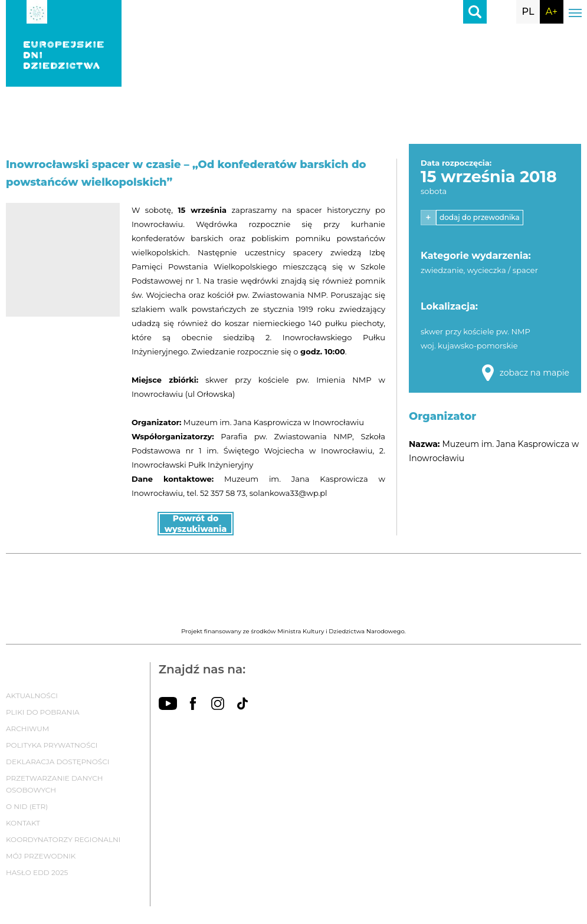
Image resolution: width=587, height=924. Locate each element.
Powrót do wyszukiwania (196, 524)
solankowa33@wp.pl (288, 493)
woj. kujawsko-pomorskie (469, 346)
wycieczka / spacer (503, 270)
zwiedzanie (442, 270)
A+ (552, 11)
